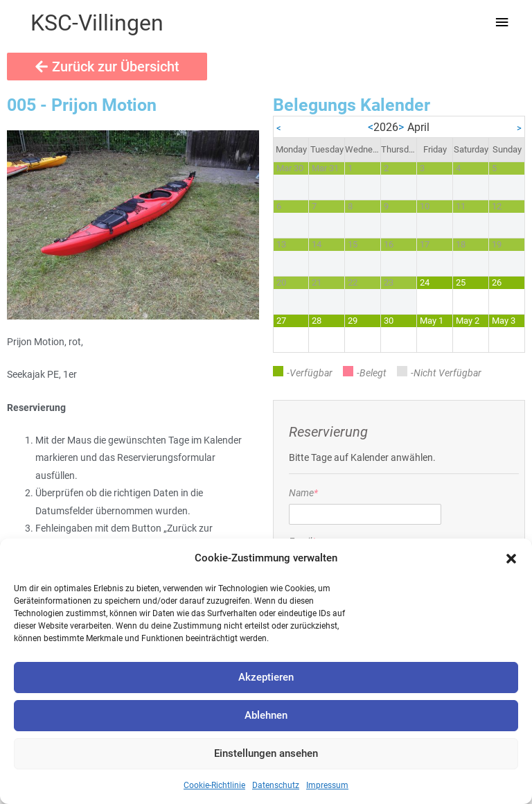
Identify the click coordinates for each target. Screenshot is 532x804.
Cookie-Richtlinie (214, 785)
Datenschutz (276, 785)
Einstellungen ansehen (266, 753)
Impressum (327, 785)
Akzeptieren (266, 677)
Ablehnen (266, 715)
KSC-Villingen (97, 23)
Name (303, 493)
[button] (511, 559)
